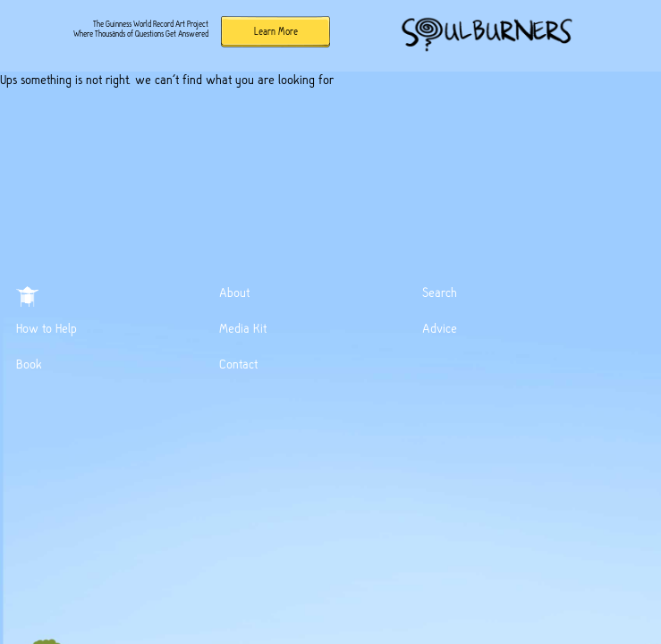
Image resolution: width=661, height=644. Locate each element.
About (234, 292)
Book (29, 364)
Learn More (276, 31)
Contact (238, 364)
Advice (440, 328)
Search (440, 292)
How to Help (47, 328)
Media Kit (243, 328)
